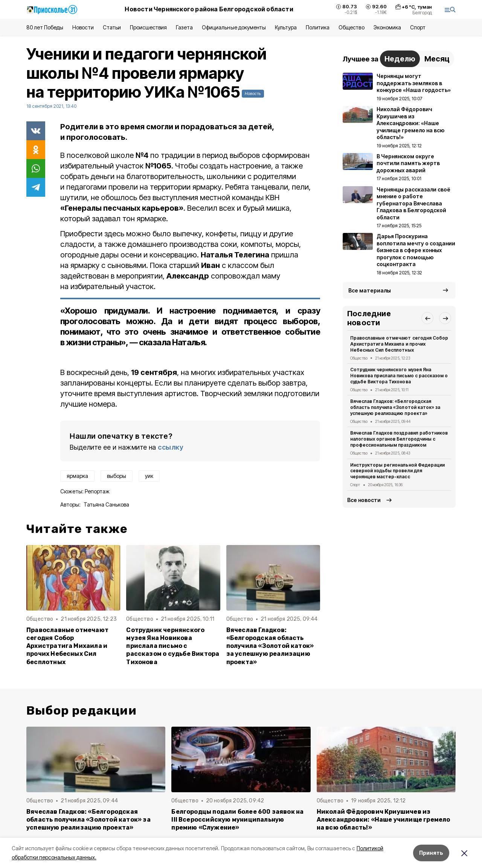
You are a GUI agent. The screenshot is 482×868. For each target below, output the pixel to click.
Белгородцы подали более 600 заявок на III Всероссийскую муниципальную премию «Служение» (237, 820)
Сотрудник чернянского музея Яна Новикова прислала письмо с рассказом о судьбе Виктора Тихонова (173, 646)
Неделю (400, 59)
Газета (184, 27)
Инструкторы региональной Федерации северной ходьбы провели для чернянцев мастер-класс (397, 471)
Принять (431, 853)
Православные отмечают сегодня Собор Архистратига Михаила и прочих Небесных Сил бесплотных (67, 646)
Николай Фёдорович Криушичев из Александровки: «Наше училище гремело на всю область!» (384, 820)
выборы (117, 476)
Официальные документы (234, 27)
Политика (318, 27)
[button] (427, 318)
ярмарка (77, 476)
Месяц (437, 59)
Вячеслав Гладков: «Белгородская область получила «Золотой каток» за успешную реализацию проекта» (270, 646)
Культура (286, 27)
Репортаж (97, 491)
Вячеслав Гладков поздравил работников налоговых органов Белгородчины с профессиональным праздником (399, 439)
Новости (83, 27)
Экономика (387, 27)
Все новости (364, 500)
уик (149, 476)
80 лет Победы (45, 27)
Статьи (112, 27)
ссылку (171, 447)
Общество (351, 27)
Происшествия (148, 27)
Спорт (418, 27)
